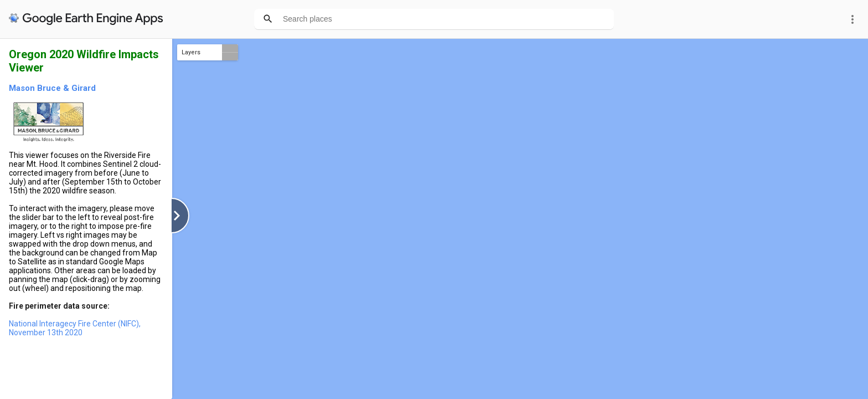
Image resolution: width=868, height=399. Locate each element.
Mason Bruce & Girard (52, 88)
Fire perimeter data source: (59, 306)
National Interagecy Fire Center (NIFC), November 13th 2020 (75, 328)
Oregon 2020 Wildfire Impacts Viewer (84, 61)
